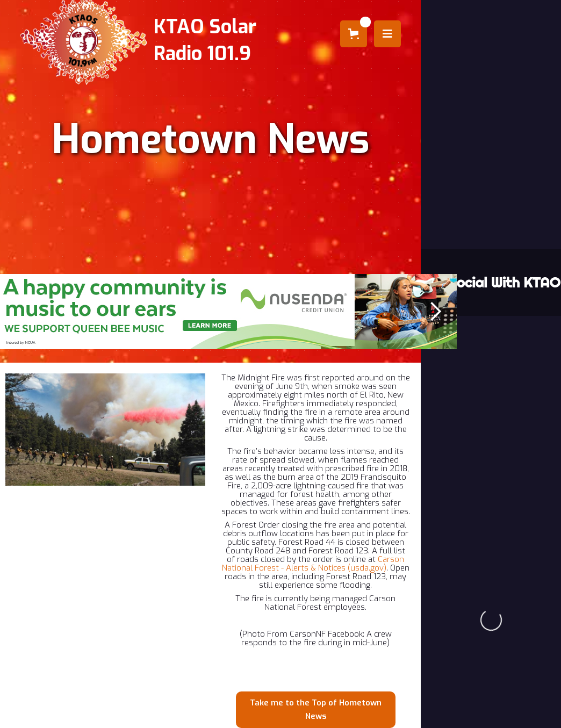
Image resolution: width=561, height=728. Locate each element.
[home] (88, 40)
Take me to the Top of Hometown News (316, 709)
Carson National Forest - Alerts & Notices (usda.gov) (313, 564)
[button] (354, 34)
